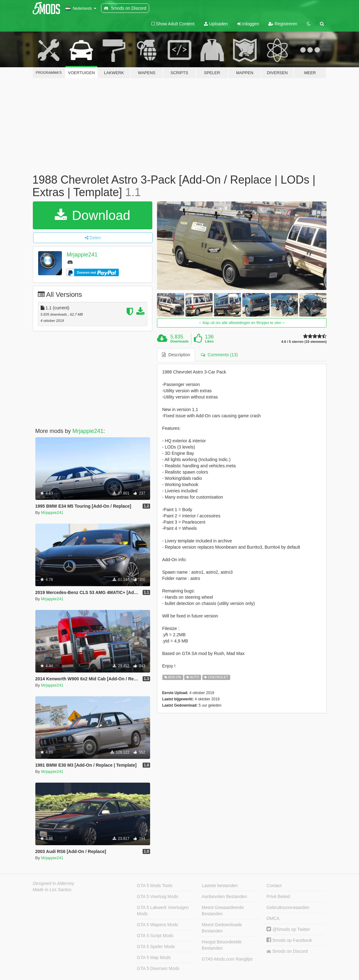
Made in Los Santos (52, 890)
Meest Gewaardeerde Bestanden (223, 911)
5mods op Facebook (289, 940)
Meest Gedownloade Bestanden (222, 928)
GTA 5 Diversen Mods (158, 968)
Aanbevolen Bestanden (224, 896)
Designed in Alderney (54, 883)
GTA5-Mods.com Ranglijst (227, 959)
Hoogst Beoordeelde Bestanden (222, 945)
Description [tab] (176, 355)
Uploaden (216, 24)
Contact (274, 886)
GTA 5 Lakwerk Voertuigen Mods (163, 911)
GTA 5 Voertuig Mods (158, 896)
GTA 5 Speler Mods (156, 947)
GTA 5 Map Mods (154, 957)
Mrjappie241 (82, 255)
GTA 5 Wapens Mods (158, 925)
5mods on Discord (287, 951)
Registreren (283, 24)
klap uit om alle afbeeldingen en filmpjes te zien (242, 323)
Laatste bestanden (220, 886)
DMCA (273, 918)
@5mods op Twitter (288, 929)
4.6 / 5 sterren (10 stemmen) (304, 342)
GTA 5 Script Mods (155, 936)
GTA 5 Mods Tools (155, 886)
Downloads (180, 341)
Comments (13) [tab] (219, 355)
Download (92, 215)
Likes (210, 341)
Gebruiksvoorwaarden (288, 907)
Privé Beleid (278, 896)
